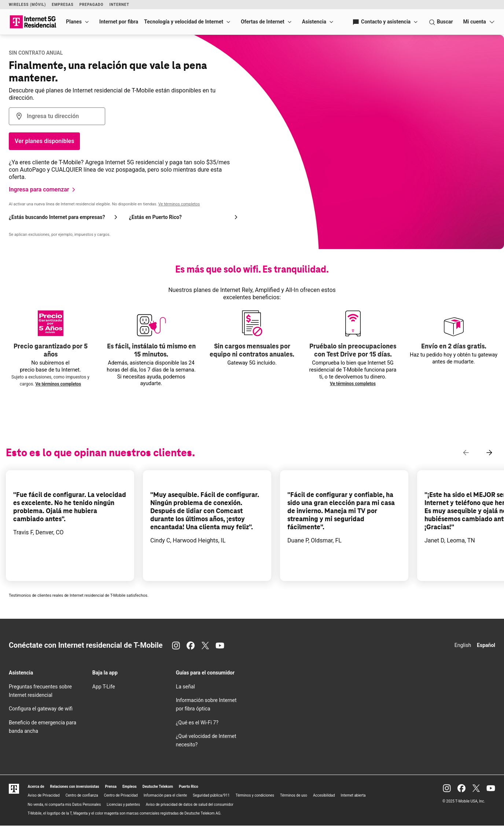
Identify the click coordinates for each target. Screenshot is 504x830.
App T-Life (104, 687)
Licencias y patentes (123, 805)
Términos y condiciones (255, 795)
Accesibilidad (324, 795)
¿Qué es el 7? (197, 723)
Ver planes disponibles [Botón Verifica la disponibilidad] (44, 141)
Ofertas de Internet (263, 22)
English (463, 645)
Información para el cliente (165, 795)
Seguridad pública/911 (211, 795)
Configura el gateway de (41, 709)
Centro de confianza (82, 795)
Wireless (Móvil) (27, 5)
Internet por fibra (119, 22)
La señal (185, 687)
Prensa (111, 787)
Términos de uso (294, 795)
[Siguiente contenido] (489, 453)
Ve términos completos (179, 204)
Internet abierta (353, 795)
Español (486, 645)
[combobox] (57, 116)
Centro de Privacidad (121, 795)
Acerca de (36, 787)
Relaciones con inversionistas (75, 787)
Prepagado (91, 5)
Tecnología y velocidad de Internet (184, 22)
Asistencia (314, 22)
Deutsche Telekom (158, 787)
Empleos (130, 787)
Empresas (62, 5)
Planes (74, 22)
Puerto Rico (189, 787)
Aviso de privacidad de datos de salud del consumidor (190, 805)
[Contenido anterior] (466, 453)
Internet (119, 5)
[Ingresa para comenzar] (43, 190)
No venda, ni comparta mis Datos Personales (65, 805)
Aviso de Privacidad (44, 795)
